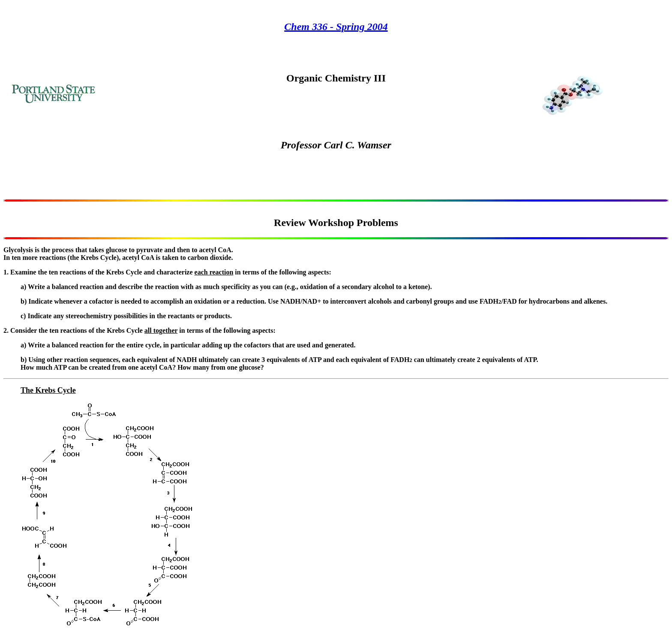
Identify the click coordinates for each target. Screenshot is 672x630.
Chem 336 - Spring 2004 (336, 27)
